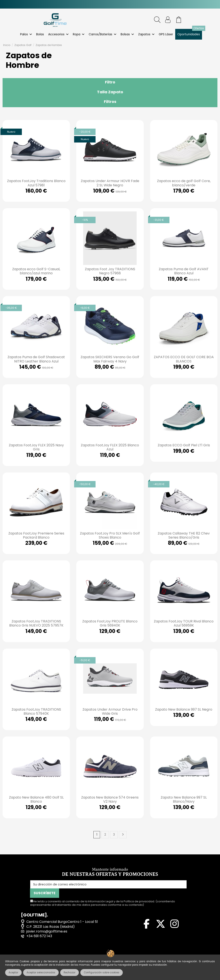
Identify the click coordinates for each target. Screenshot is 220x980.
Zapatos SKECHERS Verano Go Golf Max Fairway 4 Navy (110, 359)
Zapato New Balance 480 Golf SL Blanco (36, 799)
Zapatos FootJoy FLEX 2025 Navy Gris (36, 447)
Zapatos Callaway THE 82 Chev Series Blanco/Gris (184, 535)
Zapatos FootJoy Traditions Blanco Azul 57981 (36, 183)
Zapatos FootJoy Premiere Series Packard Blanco (36, 535)
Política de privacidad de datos (131, 954)
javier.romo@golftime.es (47, 924)
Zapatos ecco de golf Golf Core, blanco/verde (184, 183)
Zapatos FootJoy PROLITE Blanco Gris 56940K (110, 623)
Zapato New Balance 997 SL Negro (184, 709)
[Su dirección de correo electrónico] (94, 886)
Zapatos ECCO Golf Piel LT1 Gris (184, 445)
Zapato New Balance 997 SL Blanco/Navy (184, 799)
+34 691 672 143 (39, 929)
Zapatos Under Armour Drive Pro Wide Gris (110, 711)
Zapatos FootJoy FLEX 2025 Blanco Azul (110, 447)
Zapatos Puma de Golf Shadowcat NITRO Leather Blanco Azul (36, 359)
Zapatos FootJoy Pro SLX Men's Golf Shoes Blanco (110, 535)
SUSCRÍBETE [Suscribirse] (175, 886)
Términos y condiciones (69, 954)
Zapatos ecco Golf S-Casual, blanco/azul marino (36, 271)
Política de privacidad (139, 894)
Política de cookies (188, 954)
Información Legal (101, 894)
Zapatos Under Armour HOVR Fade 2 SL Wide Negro (110, 183)
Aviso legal (27, 954)
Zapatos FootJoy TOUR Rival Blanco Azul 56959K (184, 623)
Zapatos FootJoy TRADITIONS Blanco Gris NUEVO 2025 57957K (36, 623)
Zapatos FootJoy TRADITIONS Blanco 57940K (36, 711)
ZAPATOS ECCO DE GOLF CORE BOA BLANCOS (184, 359)
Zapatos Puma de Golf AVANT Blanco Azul (184, 271)
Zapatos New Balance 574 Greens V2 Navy (110, 799)
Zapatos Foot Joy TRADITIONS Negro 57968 (110, 271)
